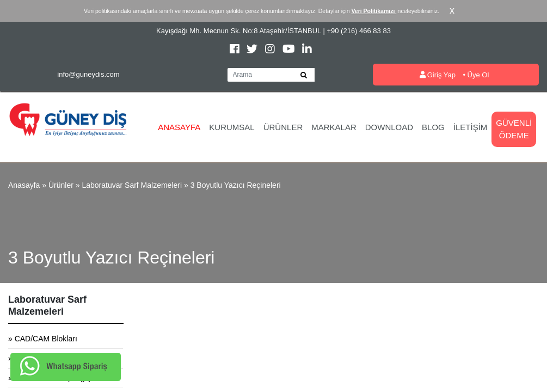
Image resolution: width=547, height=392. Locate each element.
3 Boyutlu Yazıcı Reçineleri (236, 185)
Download (389, 127)
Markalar (334, 127)
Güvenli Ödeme (514, 129)
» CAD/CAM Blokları (43, 339)
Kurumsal (232, 127)
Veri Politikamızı (374, 11)
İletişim (471, 127)
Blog (433, 127)
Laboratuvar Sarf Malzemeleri (132, 185)
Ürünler (283, 127)
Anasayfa (179, 127)
